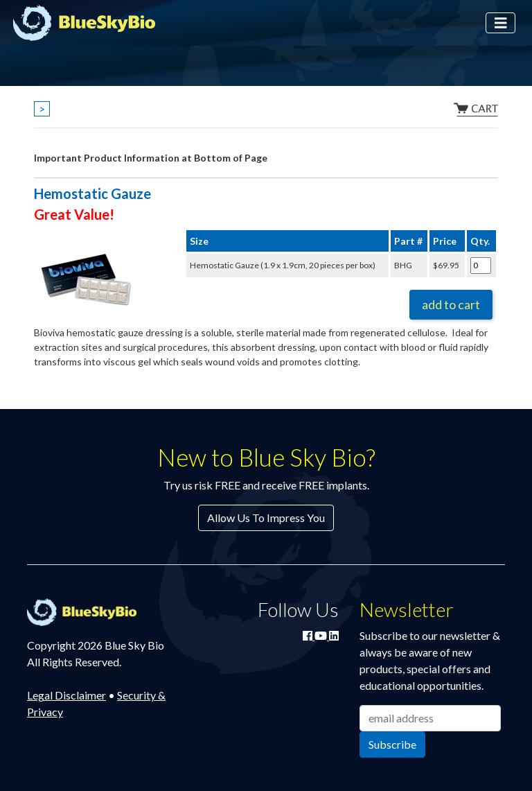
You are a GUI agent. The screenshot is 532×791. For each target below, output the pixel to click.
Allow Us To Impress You (266, 518)
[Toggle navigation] (501, 23)
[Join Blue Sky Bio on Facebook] (309, 635)
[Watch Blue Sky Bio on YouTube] (322, 635)
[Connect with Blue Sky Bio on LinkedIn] (334, 635)
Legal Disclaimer (66, 695)
